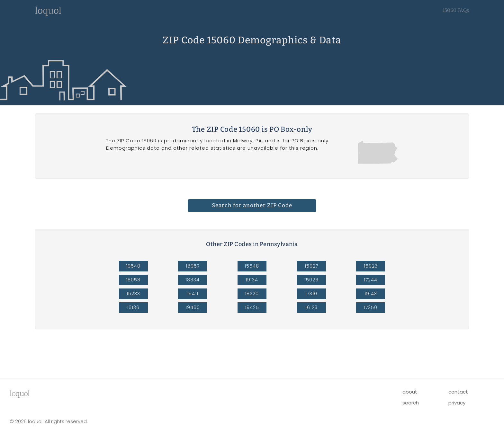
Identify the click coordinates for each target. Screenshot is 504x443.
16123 (311, 307)
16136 (133, 307)
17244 (371, 280)
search (411, 403)
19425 (252, 307)
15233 (133, 294)
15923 (371, 266)
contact (458, 392)
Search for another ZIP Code (252, 205)
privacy (457, 403)
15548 (252, 266)
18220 (252, 294)
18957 (193, 266)
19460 (193, 307)
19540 (133, 266)
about (410, 392)
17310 (311, 294)
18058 (133, 280)
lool (20, 394)
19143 (371, 294)
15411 (193, 294)
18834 (193, 280)
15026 (311, 280)
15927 (311, 266)
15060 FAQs (456, 10)
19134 (252, 280)
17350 (371, 307)
